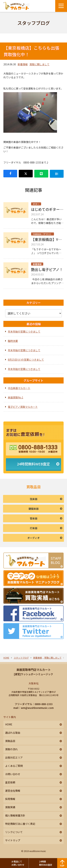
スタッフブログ (21, 658)
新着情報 (23, 64)
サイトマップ (13, 840)
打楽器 (34, 528)
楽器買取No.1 (16, 397)
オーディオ (33, 538)
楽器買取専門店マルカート (34, 670)
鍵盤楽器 (34, 509)
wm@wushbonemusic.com (37, 708)
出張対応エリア (14, 757)
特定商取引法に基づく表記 (20, 824)
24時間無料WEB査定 (33, 464)
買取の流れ (11, 749)
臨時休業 (13, 341)
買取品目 (10, 741)
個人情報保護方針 (15, 815)
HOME (6, 658)
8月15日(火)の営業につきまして (26, 360)
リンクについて (14, 832)
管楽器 (34, 518)
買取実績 (10, 807)
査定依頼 (10, 782)
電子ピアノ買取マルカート (23, 407)
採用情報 (10, 799)
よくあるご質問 (14, 766)
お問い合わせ (13, 774)
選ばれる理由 (13, 733)
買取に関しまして (39, 64)
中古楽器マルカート (19, 388)
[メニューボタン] (61, 6)
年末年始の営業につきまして (24, 331)
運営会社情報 (13, 791)
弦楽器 (34, 499)
